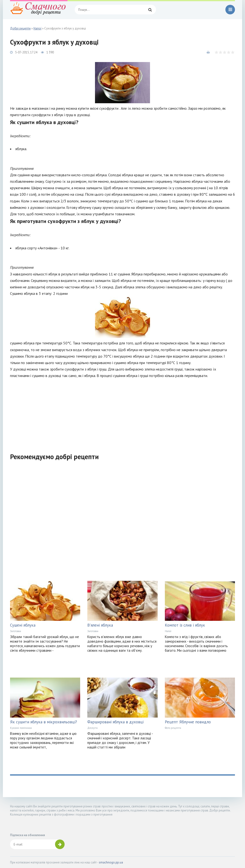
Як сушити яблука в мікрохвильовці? (44, 722)
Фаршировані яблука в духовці (115, 722)
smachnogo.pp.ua (111, 862)
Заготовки (16, 631)
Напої (168, 631)
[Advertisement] (122, 413)
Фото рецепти (173, 728)
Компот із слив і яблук (185, 625)
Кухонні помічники (21, 728)
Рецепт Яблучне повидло (188, 722)
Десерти (92, 728)
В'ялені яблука (100, 625)
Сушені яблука (23, 625)
